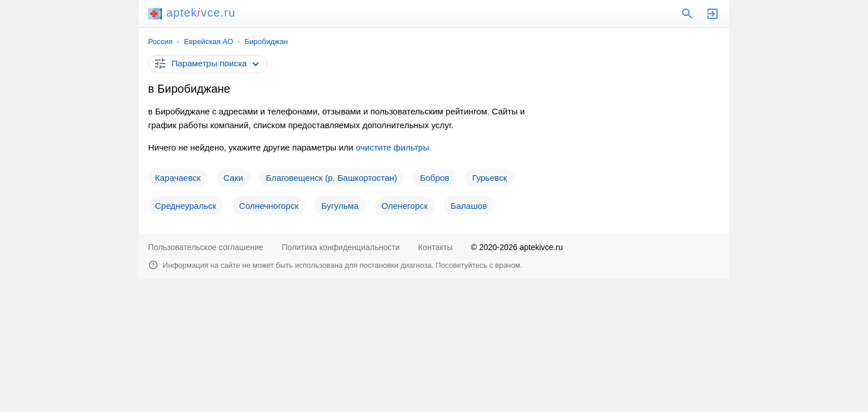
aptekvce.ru (192, 13)
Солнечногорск (269, 206)
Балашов (469, 206)
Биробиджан (266, 41)
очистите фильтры (392, 147)
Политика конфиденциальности (341, 247)
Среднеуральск (186, 206)
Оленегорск (405, 206)
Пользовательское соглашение (206, 247)
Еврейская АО (209, 41)
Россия (160, 41)
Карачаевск (178, 178)
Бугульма (340, 206)
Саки (233, 178)
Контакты (435, 247)
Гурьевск (490, 178)
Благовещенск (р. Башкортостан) (331, 178)
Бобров (434, 178)
